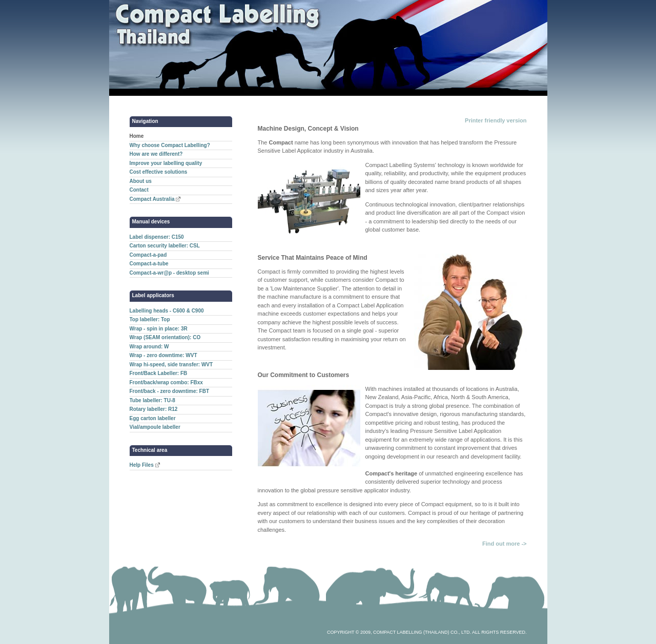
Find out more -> (504, 544)
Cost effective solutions (159, 172)
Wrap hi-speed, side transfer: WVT (171, 365)
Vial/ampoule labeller (155, 427)
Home (137, 136)
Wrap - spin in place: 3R (159, 329)
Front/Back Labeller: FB (159, 373)
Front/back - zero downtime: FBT (170, 391)
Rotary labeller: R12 (154, 409)
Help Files (142, 465)
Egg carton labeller (153, 418)
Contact (139, 190)
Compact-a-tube (149, 264)
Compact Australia (152, 199)
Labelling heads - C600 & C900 (167, 311)
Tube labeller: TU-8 (152, 400)
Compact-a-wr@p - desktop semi (169, 273)
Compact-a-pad (148, 255)
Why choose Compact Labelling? (170, 145)
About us (141, 181)
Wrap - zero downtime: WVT (163, 355)
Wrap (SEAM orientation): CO (165, 337)
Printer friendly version (496, 120)
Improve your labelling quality (166, 163)
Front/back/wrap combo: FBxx (166, 382)
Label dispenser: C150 (157, 237)
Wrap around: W (149, 347)
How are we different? (156, 154)
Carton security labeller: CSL (165, 246)
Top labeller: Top (150, 319)
